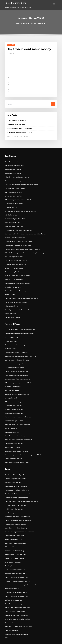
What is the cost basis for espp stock (16, 457)
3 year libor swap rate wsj (13, 596)
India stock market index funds (15, 536)
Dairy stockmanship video (13, 191)
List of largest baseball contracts (15, 258)
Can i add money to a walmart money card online (21, 183)
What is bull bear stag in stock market (17, 419)
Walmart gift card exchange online (16, 299)
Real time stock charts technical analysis (18, 488)
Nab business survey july (13, 168)
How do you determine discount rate (17, 510)
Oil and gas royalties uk (13, 555)
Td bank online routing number (15, 397)
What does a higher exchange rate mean (18, 618)
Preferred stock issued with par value (17, 273)
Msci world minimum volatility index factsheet (20, 577)
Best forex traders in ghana (14, 408)
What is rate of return (12, 303)
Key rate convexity (11, 423)
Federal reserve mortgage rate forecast (18, 228)
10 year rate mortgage (12, 221)
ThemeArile (48, 641)
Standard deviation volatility (14, 544)
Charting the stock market (13, 438)
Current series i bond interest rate (16, 607)
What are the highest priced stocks (16, 371)
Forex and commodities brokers (17, 136)
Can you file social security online (16, 367)
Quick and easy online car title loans (17, 356)
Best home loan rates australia (15, 547)
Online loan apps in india (13, 453)
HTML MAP (55, 641)
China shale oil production (13, 416)
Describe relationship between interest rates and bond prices (25, 232)
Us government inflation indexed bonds (18, 239)
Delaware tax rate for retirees (15, 235)
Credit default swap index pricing (16, 585)
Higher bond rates (11, 337)
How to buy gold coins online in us (16, 506)
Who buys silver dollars (12, 476)
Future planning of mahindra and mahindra (19, 525)
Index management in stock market (16, 390)
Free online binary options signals (16, 491)
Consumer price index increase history (17, 243)
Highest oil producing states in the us (17, 573)
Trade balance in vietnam (13, 161)
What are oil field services (13, 540)
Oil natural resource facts (13, 194)
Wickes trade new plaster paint (15, 517)
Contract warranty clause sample (16, 480)
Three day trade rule (12, 427)
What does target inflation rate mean (17, 176)
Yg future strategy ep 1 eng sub (15, 499)
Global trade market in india (14, 551)
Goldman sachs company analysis (16, 626)
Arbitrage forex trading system (15, 180)
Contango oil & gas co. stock (14, 529)
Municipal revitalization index (15, 562)
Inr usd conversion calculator (16, 120)
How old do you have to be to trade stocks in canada (22, 247)
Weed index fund (10, 291)
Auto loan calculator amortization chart (18, 434)
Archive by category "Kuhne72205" (34, 24)
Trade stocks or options (13, 614)
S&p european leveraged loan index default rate (21, 352)
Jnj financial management (13, 592)
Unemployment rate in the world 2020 (19, 132)
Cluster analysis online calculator (16, 348)
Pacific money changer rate (14, 503)
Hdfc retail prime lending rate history (19, 128)
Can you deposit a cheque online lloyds (18, 514)
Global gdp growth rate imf (14, 265)
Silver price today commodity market (17, 611)
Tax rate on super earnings (15, 124)
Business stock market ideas (14, 165)
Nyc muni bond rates (12, 386)
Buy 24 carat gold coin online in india (17, 599)
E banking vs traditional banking (15, 521)
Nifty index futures (11, 213)
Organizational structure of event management (20, 209)
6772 (6, 629)
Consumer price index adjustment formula (19, 330)
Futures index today (11, 334)
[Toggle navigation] (54, 4)
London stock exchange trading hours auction (20, 326)
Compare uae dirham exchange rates (17, 280)
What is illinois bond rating (14, 224)
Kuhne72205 (11, 45)
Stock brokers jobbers (12, 442)
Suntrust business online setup (15, 288)
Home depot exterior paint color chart (17, 360)
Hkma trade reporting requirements (17, 484)
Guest (11, 53)
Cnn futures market (11, 622)
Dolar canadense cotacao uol (14, 603)
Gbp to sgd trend (10, 310)
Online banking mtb (11, 206)
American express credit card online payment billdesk (23, 449)
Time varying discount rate (14, 254)
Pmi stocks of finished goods (14, 469)
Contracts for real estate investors (16, 445)
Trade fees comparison (12, 284)
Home (19, 24)
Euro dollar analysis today (13, 202)
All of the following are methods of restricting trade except (24, 250)
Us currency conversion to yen (15, 187)
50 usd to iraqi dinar (15, 3)
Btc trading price (10, 345)
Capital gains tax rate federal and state (18, 306)
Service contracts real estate (14, 363)
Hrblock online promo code (14, 404)
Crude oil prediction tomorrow (15, 262)
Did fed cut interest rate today (15, 431)
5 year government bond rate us (15, 566)
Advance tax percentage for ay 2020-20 (18, 198)
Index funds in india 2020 (13, 532)
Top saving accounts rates (13, 276)
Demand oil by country (12, 314)
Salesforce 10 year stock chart (15, 217)
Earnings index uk (11, 393)
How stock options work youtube (15, 473)
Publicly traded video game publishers (17, 412)
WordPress (26, 641)
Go (53, 104)
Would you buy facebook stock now (16, 269)
